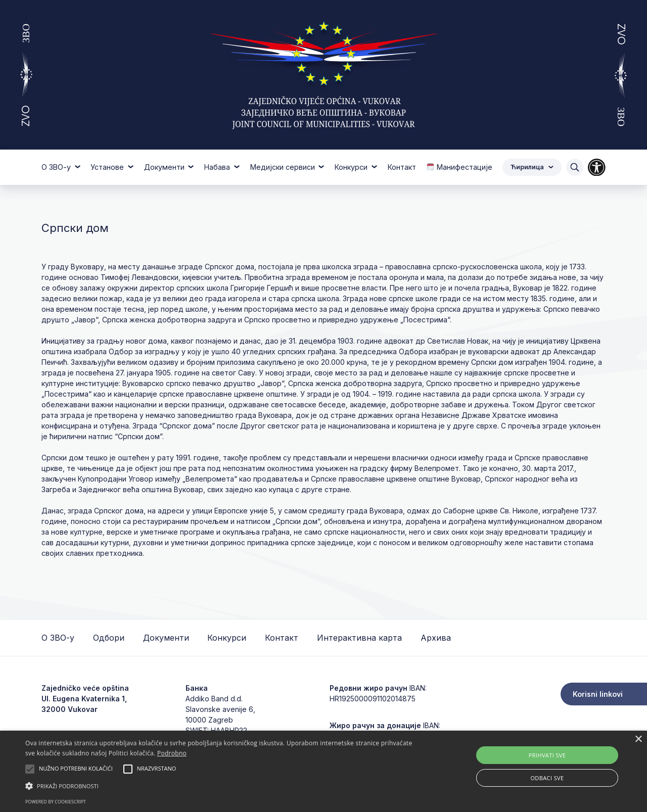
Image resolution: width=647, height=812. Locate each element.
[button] (219, 786)
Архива (436, 638)
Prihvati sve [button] (547, 755)
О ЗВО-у (58, 638)
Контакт (402, 167)
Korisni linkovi (598, 694)
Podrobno (172, 753)
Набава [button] (218, 167)
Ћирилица (532, 167)
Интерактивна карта (359, 638)
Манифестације (459, 167)
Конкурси (227, 638)
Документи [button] (165, 167)
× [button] (638, 739)
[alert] (323, 771)
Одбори (109, 638)
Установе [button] (108, 167)
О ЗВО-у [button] (57, 167)
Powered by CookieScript (56, 802)
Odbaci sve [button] (547, 778)
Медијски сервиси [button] (284, 167)
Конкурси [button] (352, 167)
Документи (166, 638)
